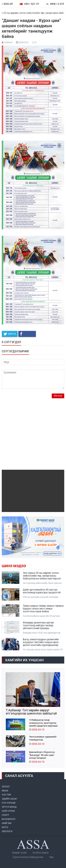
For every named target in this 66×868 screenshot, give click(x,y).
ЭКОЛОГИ (7, 831)
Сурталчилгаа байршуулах (28, 857)
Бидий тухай (19, 853)
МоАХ (5, 791)
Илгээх (58, 396)
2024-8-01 (24, 42)
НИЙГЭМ (7, 823)
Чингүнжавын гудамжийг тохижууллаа (43, 738)
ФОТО (5, 827)
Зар (51, 857)
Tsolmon (8, 42)
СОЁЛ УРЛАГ (8, 811)
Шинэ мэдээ (14, 566)
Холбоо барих (41, 853)
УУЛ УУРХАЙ (9, 803)
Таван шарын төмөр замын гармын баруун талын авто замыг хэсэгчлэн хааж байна (43, 609)
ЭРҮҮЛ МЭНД (9, 807)
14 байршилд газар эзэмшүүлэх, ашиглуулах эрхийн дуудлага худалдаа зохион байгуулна (43, 723)
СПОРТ (5, 815)
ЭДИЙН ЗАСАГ (10, 799)
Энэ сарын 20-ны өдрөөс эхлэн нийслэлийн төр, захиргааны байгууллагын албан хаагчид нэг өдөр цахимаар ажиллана (42, 576)
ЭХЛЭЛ (6, 787)
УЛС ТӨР (6, 795)
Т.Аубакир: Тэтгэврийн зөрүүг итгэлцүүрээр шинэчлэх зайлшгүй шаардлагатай (31, 712)
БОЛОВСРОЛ (9, 819)
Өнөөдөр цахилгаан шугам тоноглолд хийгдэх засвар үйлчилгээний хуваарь (38, 625)
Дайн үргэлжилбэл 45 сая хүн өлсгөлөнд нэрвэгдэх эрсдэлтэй (42, 591)
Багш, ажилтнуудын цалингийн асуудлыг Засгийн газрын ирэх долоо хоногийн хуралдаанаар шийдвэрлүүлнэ (41, 642)
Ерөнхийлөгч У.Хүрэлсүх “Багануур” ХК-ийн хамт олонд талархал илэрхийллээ (42, 755)
